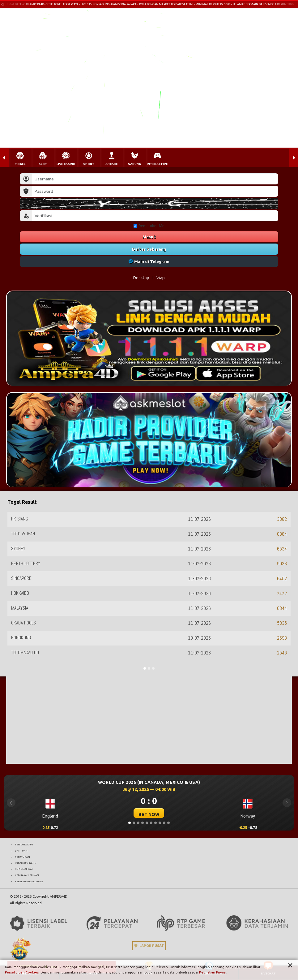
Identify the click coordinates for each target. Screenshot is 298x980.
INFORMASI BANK (26, 863)
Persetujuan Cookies (22, 972)
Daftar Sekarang (149, 249)
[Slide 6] (151, 823)
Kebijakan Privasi (213, 972)
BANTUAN (21, 851)
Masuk (149, 237)
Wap (161, 278)
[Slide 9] (164, 823)
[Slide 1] (130, 823)
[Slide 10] (168, 823)
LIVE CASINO (66, 164)
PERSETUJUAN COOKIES (29, 881)
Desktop (141, 278)
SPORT (89, 164)
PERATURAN (22, 857)
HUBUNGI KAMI (24, 869)
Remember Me (149, 226)
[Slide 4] (143, 823)
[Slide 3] (138, 823)
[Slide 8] (160, 823)
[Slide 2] (134, 823)
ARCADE (112, 164)
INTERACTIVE (157, 164)
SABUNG (134, 164)
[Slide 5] (147, 823)
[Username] (155, 179)
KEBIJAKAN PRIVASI (27, 875)
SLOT (43, 164)
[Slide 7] (155, 823)
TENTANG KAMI (24, 844)
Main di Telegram (149, 261)
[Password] (155, 191)
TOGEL (20, 164)
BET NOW (149, 814)
